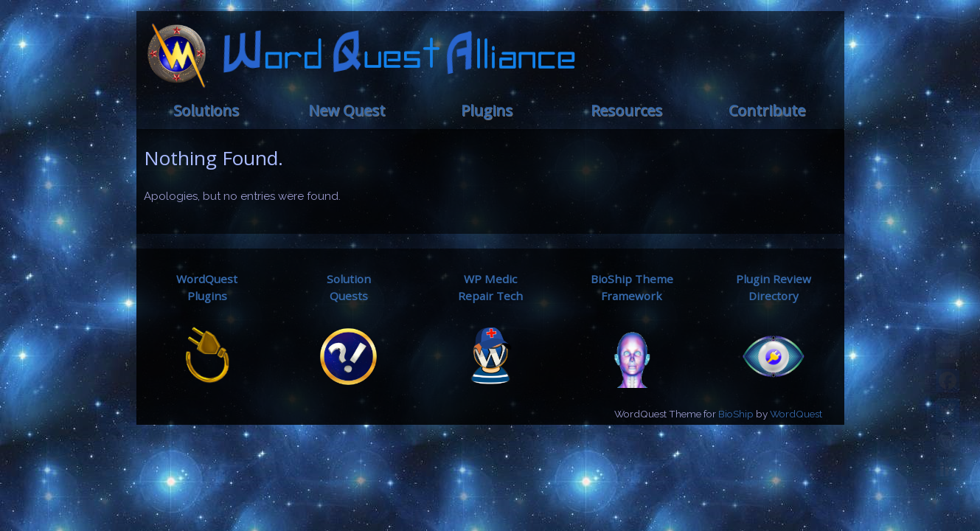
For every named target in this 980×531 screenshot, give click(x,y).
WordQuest (796, 414)
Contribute (767, 110)
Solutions (206, 110)
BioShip (736, 414)
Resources (626, 110)
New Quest (347, 110)
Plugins (487, 110)
